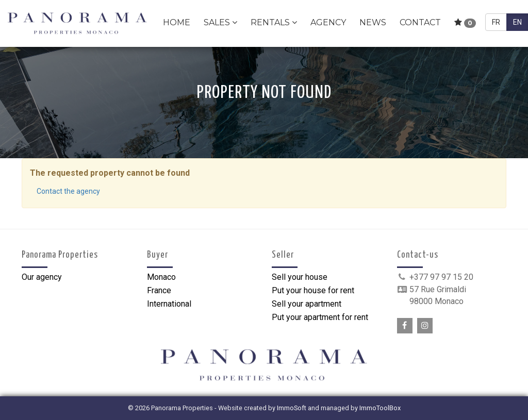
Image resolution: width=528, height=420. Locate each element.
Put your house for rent (313, 290)
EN (517, 22)
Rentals (274, 22)
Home (177, 22)
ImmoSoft (292, 408)
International (169, 304)
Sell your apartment (307, 304)
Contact (420, 22)
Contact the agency (68, 191)
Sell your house (300, 277)
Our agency (42, 277)
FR (496, 22)
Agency (328, 22)
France (159, 290)
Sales (220, 22)
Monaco (161, 277)
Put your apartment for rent (320, 317)
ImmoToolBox (380, 408)
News (373, 22)
